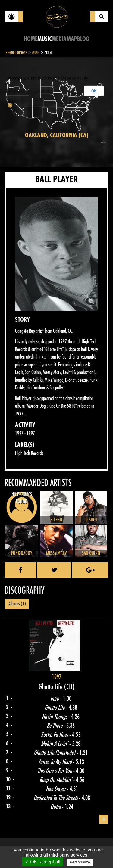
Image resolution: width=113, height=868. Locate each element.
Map (72, 39)
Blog (83, 39)
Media (59, 39)
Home (31, 39)
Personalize (80, 862)
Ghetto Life (51, 687)
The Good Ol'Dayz (16, 53)
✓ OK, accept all (43, 862)
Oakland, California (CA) (57, 135)
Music (45, 39)
